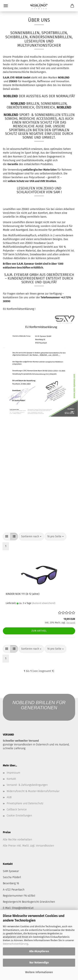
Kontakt (11, 779)
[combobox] (31, 537)
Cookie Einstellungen (19, 816)
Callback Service (17, 809)
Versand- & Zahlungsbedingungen (27, 785)
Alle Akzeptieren (39, 951)
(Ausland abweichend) (44, 603)
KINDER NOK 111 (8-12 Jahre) (23, 594)
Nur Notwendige (39, 963)
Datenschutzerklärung (15, 944)
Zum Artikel (39, 631)
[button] (7, 537)
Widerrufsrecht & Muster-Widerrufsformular (33, 791)
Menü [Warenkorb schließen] (6, 6)
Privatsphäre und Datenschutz (25, 803)
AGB (9, 797)
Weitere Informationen (39, 972)
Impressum (13, 773)
